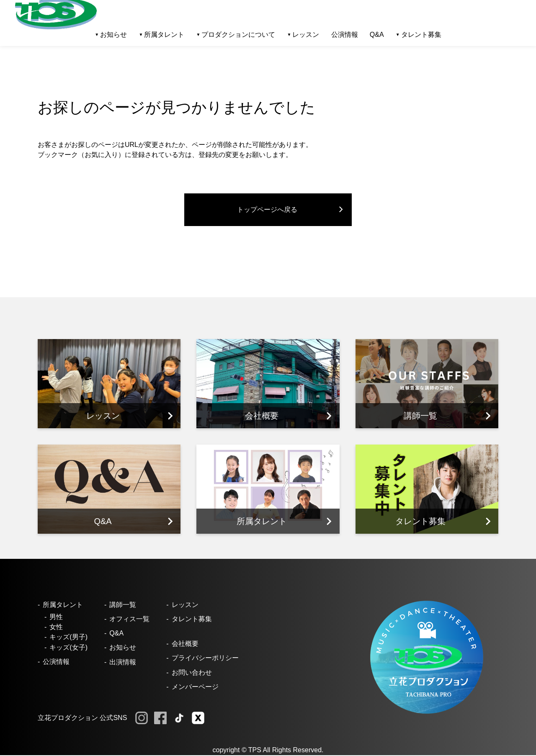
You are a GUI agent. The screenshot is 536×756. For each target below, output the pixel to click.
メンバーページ (195, 688)
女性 (56, 628)
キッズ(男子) (68, 638)
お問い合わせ (192, 673)
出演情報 (123, 662)
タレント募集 (421, 35)
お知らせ (123, 648)
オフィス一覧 (129, 620)
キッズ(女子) (68, 648)
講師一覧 (123, 606)
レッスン (185, 606)
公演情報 (345, 35)
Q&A (377, 35)
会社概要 (185, 644)
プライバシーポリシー (205, 659)
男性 (56, 618)
